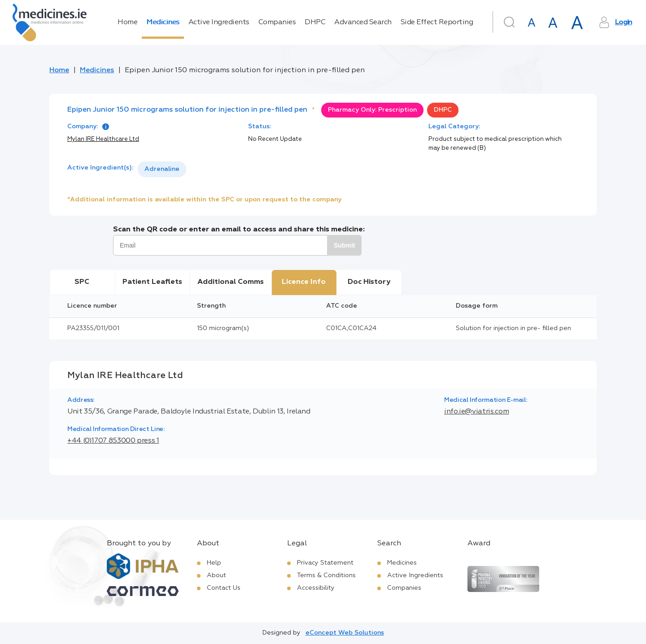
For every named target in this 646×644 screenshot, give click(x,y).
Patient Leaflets (152, 282)
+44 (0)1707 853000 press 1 (113, 441)
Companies (277, 22)
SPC (82, 282)
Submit (344, 245)
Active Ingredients (219, 22)
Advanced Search (363, 22)
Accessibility (316, 588)
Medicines (163, 22)
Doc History (369, 282)
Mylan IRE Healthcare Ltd (103, 139)
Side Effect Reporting (437, 22)
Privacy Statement (325, 563)
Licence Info (304, 282)
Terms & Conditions (326, 575)
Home (127, 22)
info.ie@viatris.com (476, 412)
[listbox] (162, 169)
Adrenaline (162, 169)
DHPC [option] (443, 110)
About (216, 575)
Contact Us (224, 588)
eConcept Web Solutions (345, 633)
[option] (162, 169)
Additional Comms (231, 282)
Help (214, 563)
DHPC (315, 22)
